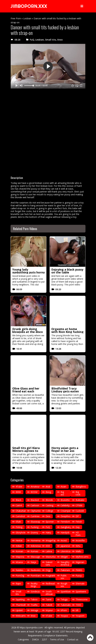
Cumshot (20, 516)
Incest (64, 540)
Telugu (64, 599)
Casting (49, 505)
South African (49, 593)
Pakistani (65, 570)
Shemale (80, 583)
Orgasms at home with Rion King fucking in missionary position (67, 332)
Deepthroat (67, 516)
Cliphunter (36, 511)
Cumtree (35, 516)
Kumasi (34, 551)
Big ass (62, 493)
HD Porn (78, 534)
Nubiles (19, 570)
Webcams (21, 616)
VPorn (64, 610)
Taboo (34, 599)
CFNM (79, 505)
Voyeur (49, 610)
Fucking (35, 527)
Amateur (35, 487)
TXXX (78, 605)
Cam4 (19, 505)
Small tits (51, 40)
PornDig (20, 576)
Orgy (48, 570)
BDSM (34, 492)
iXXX (48, 546)
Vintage (34, 610)
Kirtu (78, 546)
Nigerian (80, 562)
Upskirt (19, 610)
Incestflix (80, 540)
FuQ (32, 40)
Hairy (48, 532)
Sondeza (35, 591)
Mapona (20, 557)
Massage (35, 557)
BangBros (81, 487)
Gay (78, 527)
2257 (44, 639)
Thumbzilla (21, 605)
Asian (63, 487)
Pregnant (50, 576)
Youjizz (64, 616)
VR (77, 610)
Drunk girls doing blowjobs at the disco (28, 330)
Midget (64, 557)
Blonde (49, 500)
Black (18, 500)
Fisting (19, 527)
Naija (33, 562)
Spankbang (66, 591)
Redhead (50, 583)
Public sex (64, 577)
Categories (23, 639)
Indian (19, 546)
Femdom (65, 522)
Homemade (37, 540)
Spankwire (81, 591)
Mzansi (19, 562)
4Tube (19, 487)
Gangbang (66, 527)
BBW (18, 492)
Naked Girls (49, 563)
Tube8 (49, 605)
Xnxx (60, 40)
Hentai (19, 540)
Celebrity (65, 505)
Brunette (65, 500)
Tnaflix (34, 605)
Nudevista (36, 570)
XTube (49, 616)
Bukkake (80, 500)
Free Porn (16, 18)
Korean (19, 551)
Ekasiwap (35, 522)
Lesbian (27, 18)
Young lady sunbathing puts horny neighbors (28, 272)
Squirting (20, 599)
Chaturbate (21, 511)
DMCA (35, 639)
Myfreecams (82, 557)
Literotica (65, 551)
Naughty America (65, 563)
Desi (48, 516)
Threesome (82, 599)
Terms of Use (57, 639)
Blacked (35, 500)
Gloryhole (21, 532)
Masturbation (53, 557)
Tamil (48, 599)
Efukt (18, 522)
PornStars (36, 576)
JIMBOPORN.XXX (29, 6)
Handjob (65, 532)
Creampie (66, 511)
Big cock (78, 493)
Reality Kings (34, 585)
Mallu (78, 551)
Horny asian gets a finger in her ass (65, 449)
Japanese (65, 546)
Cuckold (80, 511)
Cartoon (35, 505)
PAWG (79, 570)
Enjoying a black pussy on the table (67, 271)
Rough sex (64, 585)
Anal (48, 487)
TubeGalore (67, 605)
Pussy (79, 576)
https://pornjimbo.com (31, 627)
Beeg (48, 492)
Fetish (79, 522)
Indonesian (36, 546)
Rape (18, 583)
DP (77, 516)
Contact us (73, 639)
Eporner (50, 522)
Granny (34, 532)
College (49, 511)
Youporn (80, 616)
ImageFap (51, 540)
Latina (49, 551)
